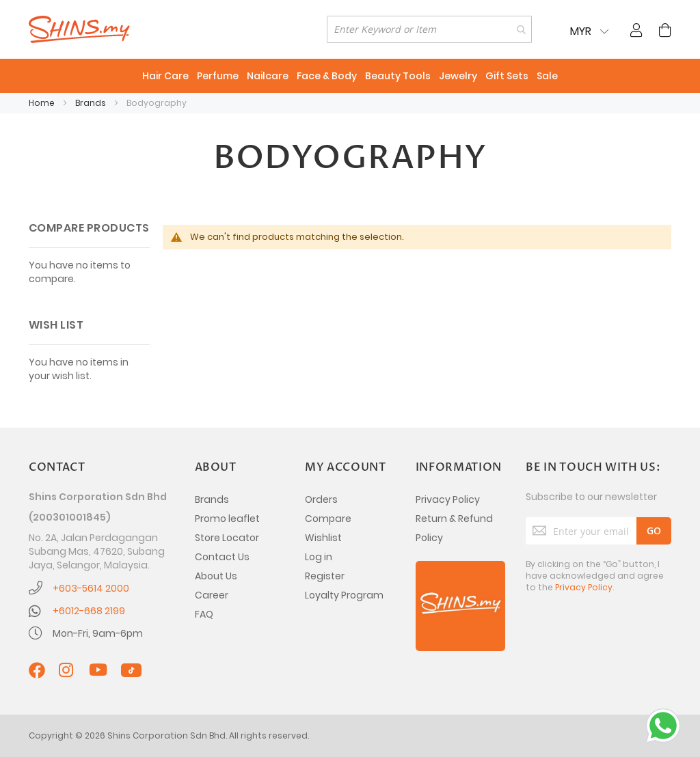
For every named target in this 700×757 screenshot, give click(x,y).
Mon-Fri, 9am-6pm (98, 633)
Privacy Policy (448, 499)
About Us (216, 576)
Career (212, 595)
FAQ (204, 614)
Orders (321, 499)
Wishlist (323, 538)
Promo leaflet (227, 519)
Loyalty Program (344, 595)
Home (43, 103)
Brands (92, 103)
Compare (328, 519)
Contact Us (222, 557)
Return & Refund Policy (454, 528)
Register (325, 576)
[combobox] (429, 29)
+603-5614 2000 (91, 588)
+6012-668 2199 (89, 611)
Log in (319, 557)
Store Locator (227, 538)
